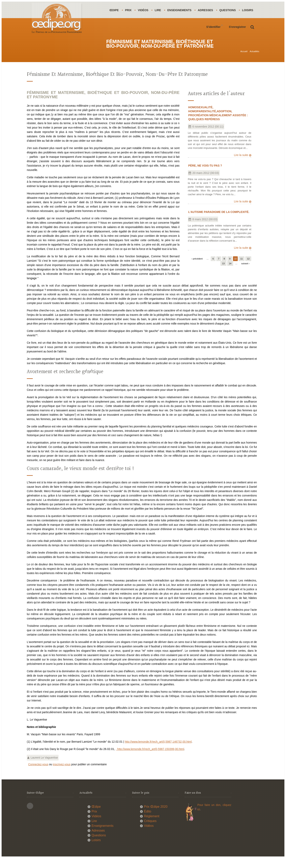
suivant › (245, 273)
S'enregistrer (237, 43)
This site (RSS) (30, 816)
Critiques (150, 831)
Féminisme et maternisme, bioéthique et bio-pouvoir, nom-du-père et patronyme (117, 84)
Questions (230, 10)
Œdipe (114, 10)
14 (230, 273)
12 (248, 269)
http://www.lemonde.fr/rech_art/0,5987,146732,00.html (158, 752)
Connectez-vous (38, 774)
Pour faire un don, (210, 815)
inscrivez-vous (62, 774)
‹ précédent (197, 269)
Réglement (152, 826)
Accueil (244, 57)
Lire (159, 10)
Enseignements (181, 10)
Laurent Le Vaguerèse (44, 768)
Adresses (208, 10)
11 (242, 269)
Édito (148, 821)
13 (223, 273)
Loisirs (115, 27)
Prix (129, 10)
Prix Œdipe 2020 (156, 817)
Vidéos (144, 10)
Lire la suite (241, 165)
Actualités (254, 57)
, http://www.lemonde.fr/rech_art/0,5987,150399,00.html (150, 759)
